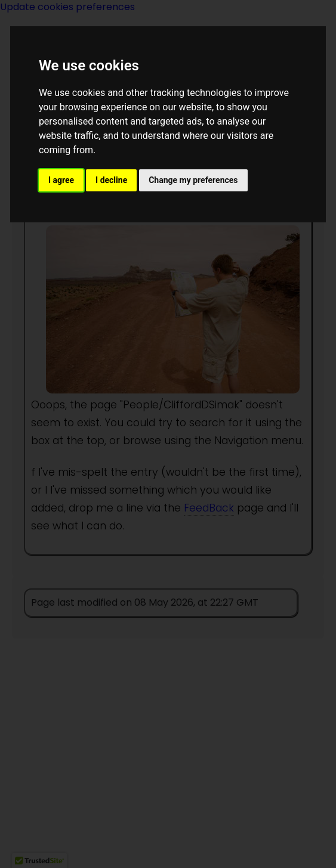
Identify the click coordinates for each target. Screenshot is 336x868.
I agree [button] (61, 180)
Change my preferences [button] (193, 180)
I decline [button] (111, 180)
